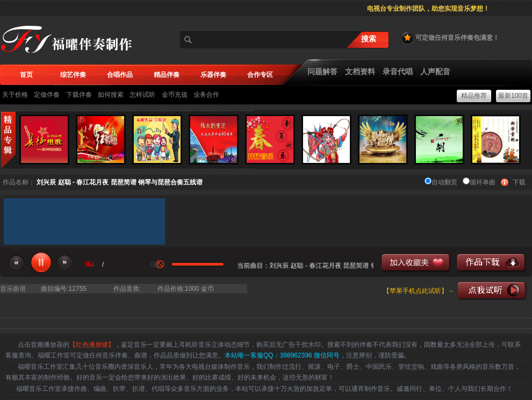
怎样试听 (142, 95)
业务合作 (206, 95)
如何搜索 (111, 95)
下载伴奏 (79, 95)
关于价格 (15, 95)
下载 (519, 182)
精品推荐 (474, 96)
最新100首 (513, 96)
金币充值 (175, 95)
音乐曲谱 (13, 289)
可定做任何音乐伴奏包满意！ (450, 38)
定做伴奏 (47, 95)
